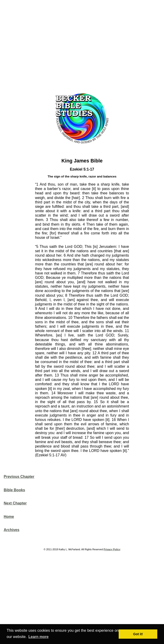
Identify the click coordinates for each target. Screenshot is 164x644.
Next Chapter (15, 503)
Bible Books (14, 490)
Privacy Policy (112, 549)
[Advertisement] (84, 45)
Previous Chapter (19, 477)
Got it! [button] (138, 634)
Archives (12, 530)
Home (9, 517)
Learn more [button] (39, 637)
